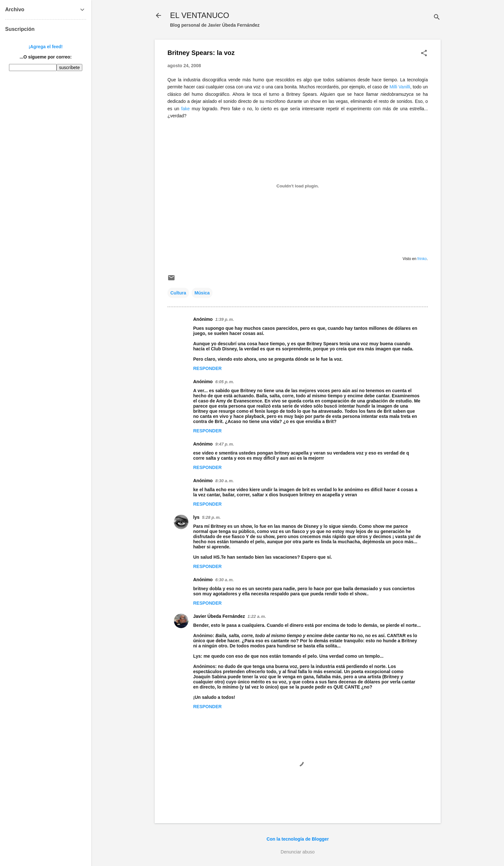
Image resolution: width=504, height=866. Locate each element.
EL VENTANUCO (200, 15)
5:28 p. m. (211, 517)
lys (196, 517)
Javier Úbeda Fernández (219, 616)
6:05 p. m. (225, 382)
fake (185, 109)
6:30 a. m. (225, 580)
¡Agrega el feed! (46, 47)
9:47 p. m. (225, 444)
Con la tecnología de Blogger (298, 839)
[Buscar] (437, 18)
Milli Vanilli (400, 87)
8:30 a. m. (225, 481)
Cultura (178, 293)
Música (202, 293)
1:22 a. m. (257, 616)
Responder (207, 368)
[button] (424, 54)
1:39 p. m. (225, 319)
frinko (422, 259)
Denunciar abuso (298, 852)
